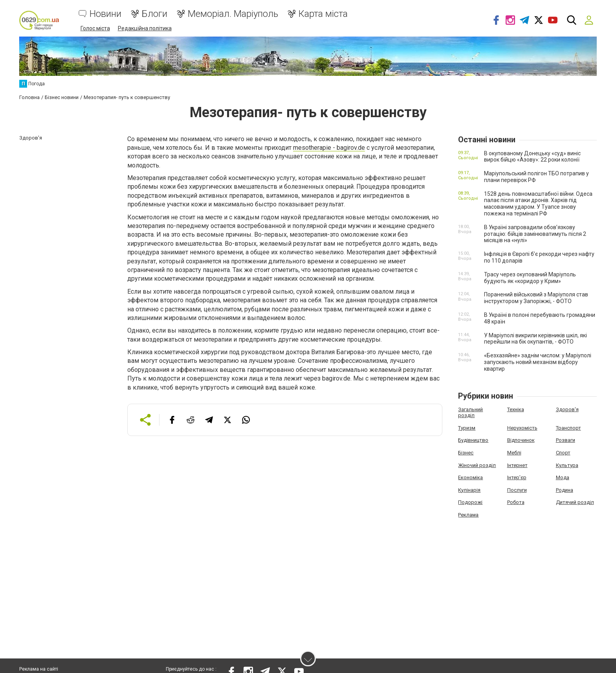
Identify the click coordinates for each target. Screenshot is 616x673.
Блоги (155, 14)
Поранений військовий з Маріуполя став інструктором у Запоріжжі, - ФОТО (536, 298)
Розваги (566, 440)
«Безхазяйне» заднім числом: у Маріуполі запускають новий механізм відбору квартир (538, 362)
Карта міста (323, 14)
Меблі (514, 452)
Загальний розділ (470, 412)
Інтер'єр (517, 477)
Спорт (563, 452)
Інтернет (517, 465)
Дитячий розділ (575, 502)
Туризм (467, 428)
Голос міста (95, 28)
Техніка (516, 409)
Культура (567, 465)
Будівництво (473, 440)
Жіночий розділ (477, 465)
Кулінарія (469, 490)
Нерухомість (522, 428)
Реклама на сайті (39, 669)
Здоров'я (567, 409)
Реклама (468, 514)
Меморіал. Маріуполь (233, 14)
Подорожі (470, 502)
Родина (565, 490)
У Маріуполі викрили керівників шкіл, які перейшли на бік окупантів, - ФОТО (535, 338)
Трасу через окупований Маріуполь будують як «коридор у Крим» (530, 277)
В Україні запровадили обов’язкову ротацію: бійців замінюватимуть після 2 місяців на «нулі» (535, 234)
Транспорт (568, 428)
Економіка (470, 477)
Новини (105, 14)
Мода (563, 477)
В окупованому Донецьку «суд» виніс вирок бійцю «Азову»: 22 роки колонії (532, 156)
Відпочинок (521, 440)
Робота (516, 502)
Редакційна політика (145, 28)
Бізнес (466, 452)
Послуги (517, 490)
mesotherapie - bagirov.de (329, 147)
